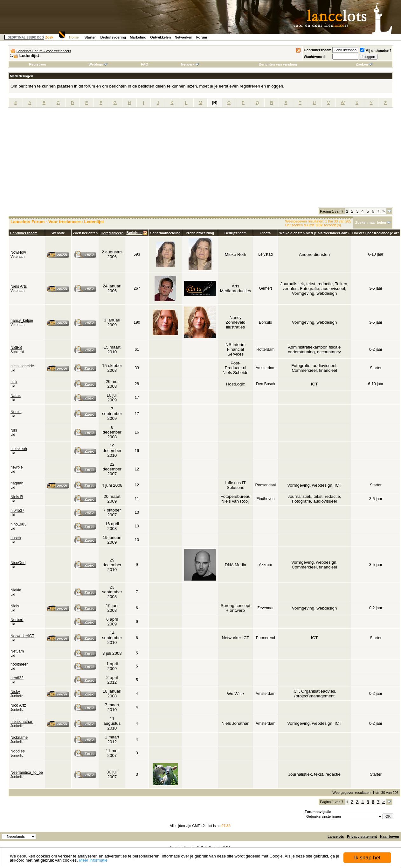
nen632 (17, 678)
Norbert (17, 620)
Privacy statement (362, 836)
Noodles (18, 751)
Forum (202, 37)
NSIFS (16, 348)
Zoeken (364, 64)
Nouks (16, 412)
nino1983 (18, 524)
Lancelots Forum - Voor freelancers (44, 51)
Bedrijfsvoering (113, 37)
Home (74, 37)
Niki (14, 430)
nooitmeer (19, 664)
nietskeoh (19, 449)
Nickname (19, 737)
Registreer (38, 64)
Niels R (17, 497)
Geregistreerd (112, 233)
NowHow (18, 252)
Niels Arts (19, 286)
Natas (16, 396)
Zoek (49, 37)
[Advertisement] (201, 160)
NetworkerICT (22, 636)
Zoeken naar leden (371, 222)
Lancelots (336, 836)
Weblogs (98, 64)
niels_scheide (22, 366)
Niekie (16, 590)
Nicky (15, 692)
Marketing (138, 37)
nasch (16, 538)
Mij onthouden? (376, 51)
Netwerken (183, 37)
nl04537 (17, 511)
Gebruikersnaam (318, 50)
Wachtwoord (314, 57)
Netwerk (190, 64)
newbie (17, 467)
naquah (17, 483)
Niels (15, 606)
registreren (250, 86)
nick (14, 382)
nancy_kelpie (22, 321)
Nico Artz (18, 705)
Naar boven (390, 836)
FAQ (145, 64)
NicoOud (18, 563)
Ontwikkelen (160, 37)
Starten (91, 37)
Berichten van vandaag (278, 64)
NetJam (17, 651)
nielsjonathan (22, 722)
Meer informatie (93, 861)
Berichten (134, 233)
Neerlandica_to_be (27, 773)
